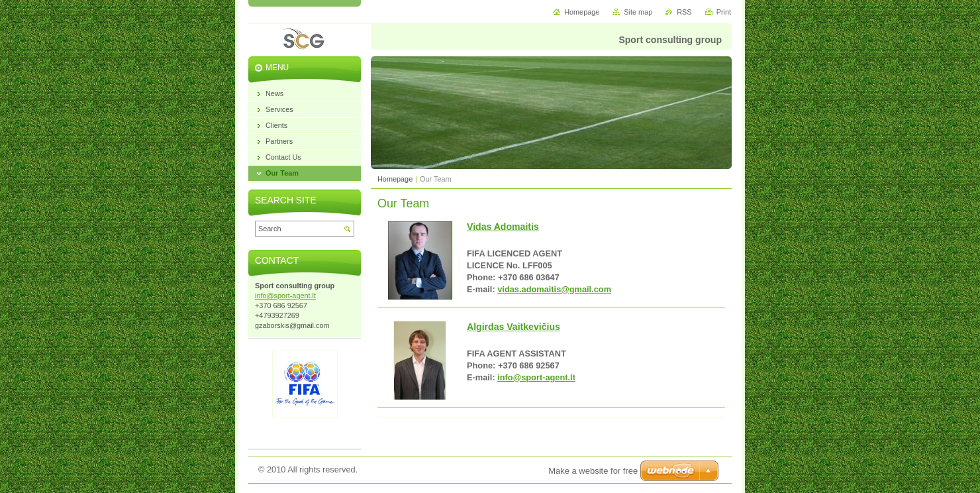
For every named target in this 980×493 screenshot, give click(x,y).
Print (724, 12)
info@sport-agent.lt (536, 377)
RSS (684, 12)
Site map (638, 12)
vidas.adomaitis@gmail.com (554, 289)
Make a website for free (593, 471)
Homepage (395, 179)
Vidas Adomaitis (503, 227)
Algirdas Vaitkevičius (514, 327)
